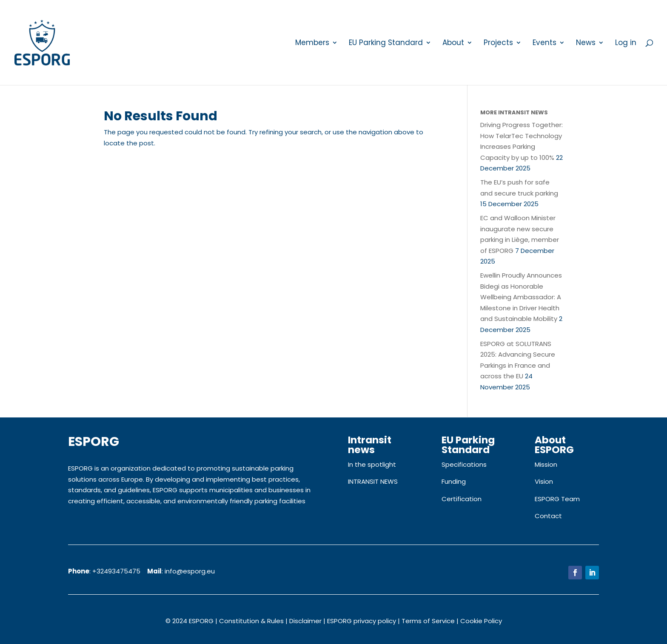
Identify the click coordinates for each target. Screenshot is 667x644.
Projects (498, 44)
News (586, 44)
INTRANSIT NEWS (373, 481)
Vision (544, 481)
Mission (546, 464)
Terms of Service (428, 621)
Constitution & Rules (251, 621)
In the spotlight (372, 464)
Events (544, 44)
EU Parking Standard (386, 44)
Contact (548, 516)
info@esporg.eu (190, 571)
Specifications (464, 464)
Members (312, 44)
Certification (462, 499)
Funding (454, 481)
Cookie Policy (481, 621)
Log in (626, 44)
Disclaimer (305, 621)
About (453, 44)
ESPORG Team (557, 499)
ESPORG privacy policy (362, 621)
